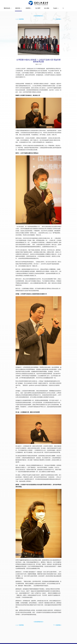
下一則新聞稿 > (57, 19)
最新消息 (18, 8)
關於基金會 (7, 8)
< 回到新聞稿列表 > (38, 16)
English (55, 8)
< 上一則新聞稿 (20, 19)
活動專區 (28, 8)
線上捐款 (47, 8)
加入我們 (38, 8)
